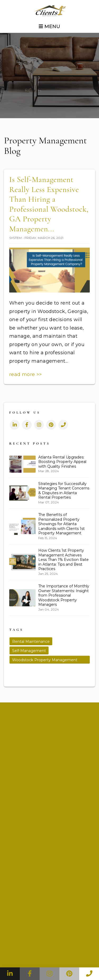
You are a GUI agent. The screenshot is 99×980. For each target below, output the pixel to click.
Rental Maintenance (31, 642)
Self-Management (29, 651)
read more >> (25, 374)
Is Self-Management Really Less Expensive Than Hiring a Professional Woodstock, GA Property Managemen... (49, 204)
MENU (49, 27)
